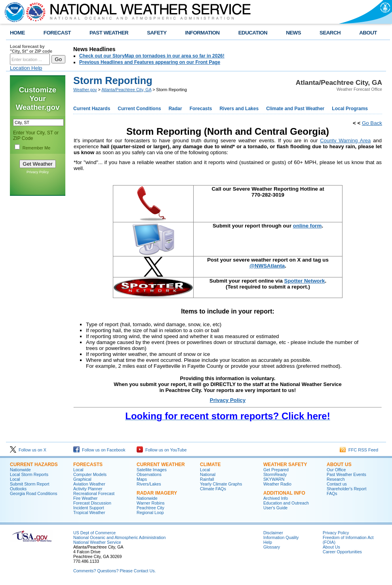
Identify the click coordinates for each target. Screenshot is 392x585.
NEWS (293, 33)
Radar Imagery (157, 493)
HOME (17, 33)
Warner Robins (151, 503)
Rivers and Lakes (239, 109)
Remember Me (36, 148)
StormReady (275, 474)
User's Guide (275, 508)
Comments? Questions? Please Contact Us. (114, 571)
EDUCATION (253, 33)
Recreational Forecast (94, 493)
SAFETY (157, 33)
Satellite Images (152, 470)
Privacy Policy (38, 172)
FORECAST (57, 33)
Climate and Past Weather (295, 109)
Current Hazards (92, 109)
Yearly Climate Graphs (221, 484)
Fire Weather (85, 498)
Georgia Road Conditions (34, 493)
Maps (142, 479)
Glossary (272, 547)
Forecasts (201, 109)
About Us (339, 465)
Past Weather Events (346, 474)
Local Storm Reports (29, 474)
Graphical (82, 479)
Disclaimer (273, 533)
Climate (210, 465)
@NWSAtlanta (267, 266)
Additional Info (284, 493)
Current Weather (161, 465)
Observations (149, 474)
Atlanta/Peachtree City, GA (126, 90)
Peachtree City (150, 508)
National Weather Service (97, 542)
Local (15, 479)
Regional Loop (150, 512)
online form (307, 226)
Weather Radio (277, 484)
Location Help (26, 68)
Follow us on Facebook (99, 450)
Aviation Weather (89, 484)
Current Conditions (139, 109)
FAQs (332, 493)
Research (336, 479)
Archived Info (276, 498)
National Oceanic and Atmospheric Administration (119, 537)
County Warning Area (345, 141)
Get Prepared (276, 470)
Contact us (337, 484)
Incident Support (89, 508)
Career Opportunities (342, 552)
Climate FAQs (213, 489)
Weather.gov (85, 90)
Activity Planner (88, 489)
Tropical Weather (89, 512)
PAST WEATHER (109, 33)
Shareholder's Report (346, 489)
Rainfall (207, 479)
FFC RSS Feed (359, 450)
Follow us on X (28, 450)
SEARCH (330, 33)
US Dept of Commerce (94, 533)
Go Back (372, 123)
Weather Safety (285, 465)
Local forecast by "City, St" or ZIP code (31, 49)
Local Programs (350, 109)
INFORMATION (203, 33)
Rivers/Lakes (149, 484)
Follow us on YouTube (162, 450)
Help (268, 542)
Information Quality (281, 537)
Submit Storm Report (30, 484)
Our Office (336, 470)
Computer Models (90, 474)
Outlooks (18, 489)
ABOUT (368, 33)
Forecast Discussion (92, 503)
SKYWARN (274, 479)
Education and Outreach (286, 503)
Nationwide (20, 470)
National (208, 474)
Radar (175, 109)
